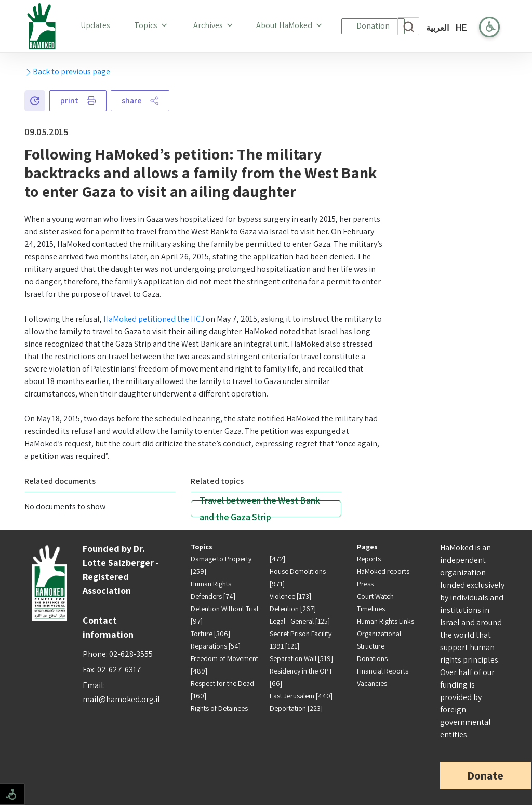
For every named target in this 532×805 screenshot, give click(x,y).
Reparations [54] (216, 646)
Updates (97, 25)
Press (365, 584)
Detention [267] (293, 609)
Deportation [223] (296, 708)
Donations (372, 658)
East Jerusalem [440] (301, 696)
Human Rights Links (385, 621)
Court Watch (375, 596)
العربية (437, 28)
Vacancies (372, 683)
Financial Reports (383, 671)
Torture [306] (210, 634)
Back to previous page (67, 71)
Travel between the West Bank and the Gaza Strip (260, 509)
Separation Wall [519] (301, 658)
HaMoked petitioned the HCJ (154, 319)
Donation (373, 26)
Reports (369, 559)
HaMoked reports (383, 571)
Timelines (371, 609)
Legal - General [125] (300, 621)
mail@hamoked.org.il (121, 699)
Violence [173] (290, 596)
